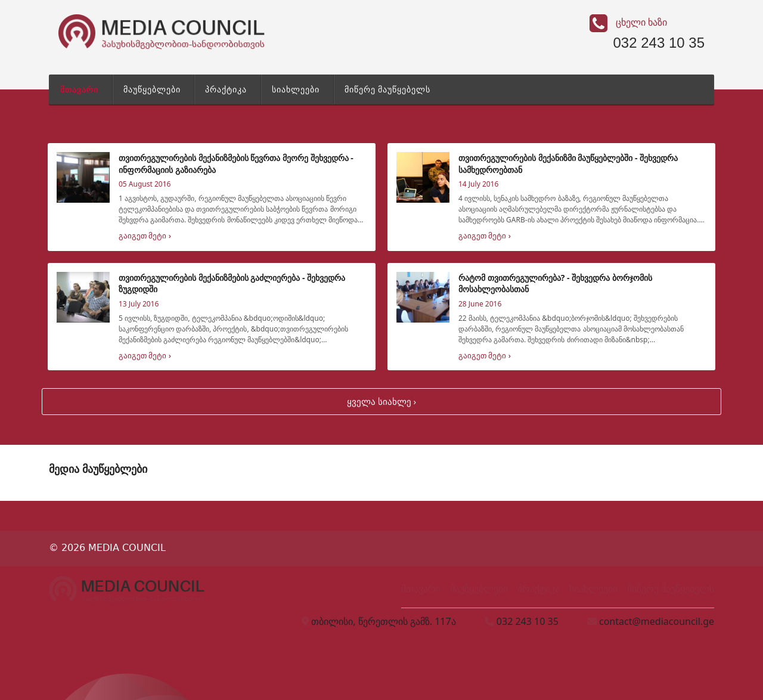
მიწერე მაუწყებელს (388, 89)
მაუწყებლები (152, 89)
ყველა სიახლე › (381, 401)
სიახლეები (296, 89)
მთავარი (79, 89)
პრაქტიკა (226, 89)
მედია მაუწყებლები (98, 469)
